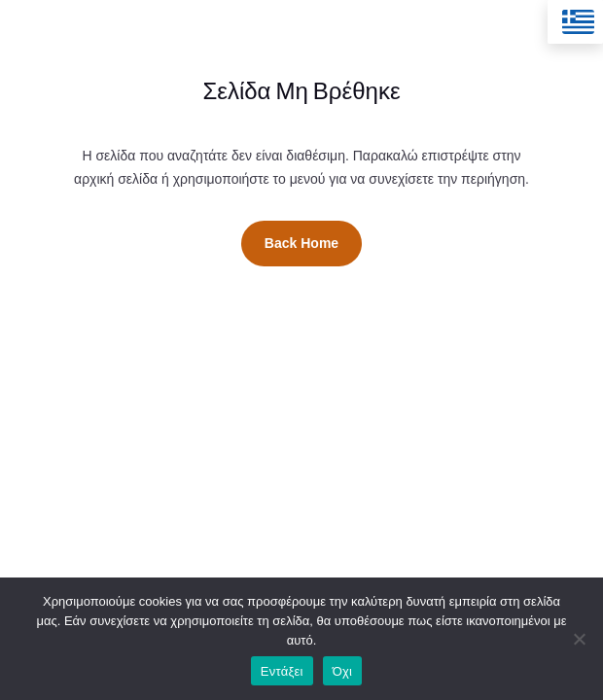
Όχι (343, 671)
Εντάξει (282, 671)
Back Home (301, 243)
